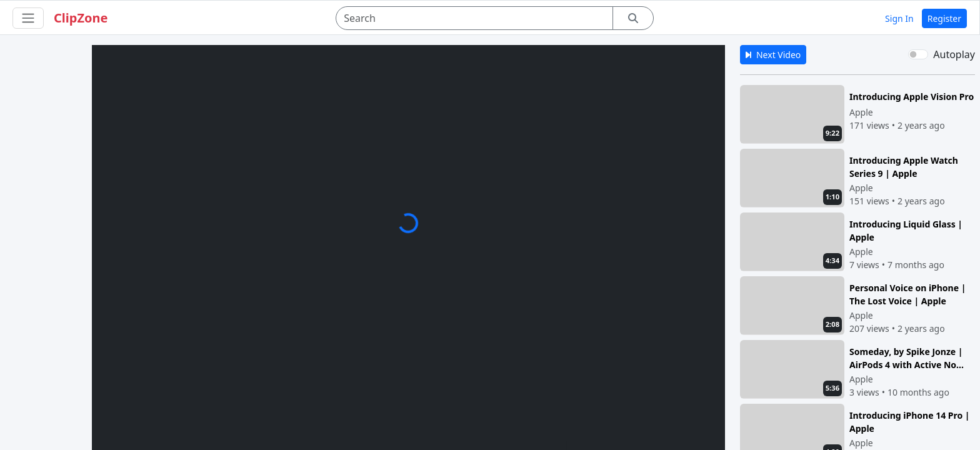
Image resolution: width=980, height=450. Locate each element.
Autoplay (954, 54)
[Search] (474, 18)
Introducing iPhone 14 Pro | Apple (910, 422)
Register (944, 18)
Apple (861, 112)
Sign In (899, 18)
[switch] (918, 54)
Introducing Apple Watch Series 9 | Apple (904, 167)
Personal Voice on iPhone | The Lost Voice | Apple (907, 294)
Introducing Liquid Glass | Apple (906, 230)
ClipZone (81, 18)
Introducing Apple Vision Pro (912, 97)
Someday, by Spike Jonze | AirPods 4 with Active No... (907, 358)
